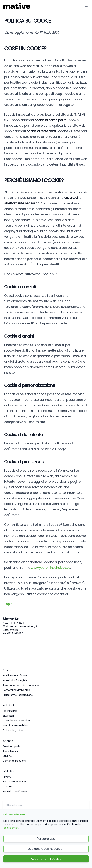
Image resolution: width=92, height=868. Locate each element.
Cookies (7, 786)
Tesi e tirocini (10, 751)
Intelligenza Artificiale (15, 675)
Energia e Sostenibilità (15, 725)
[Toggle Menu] (86, 6)
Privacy (7, 777)
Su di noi (7, 756)
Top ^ (8, 604)
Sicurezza (8, 716)
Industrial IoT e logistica (16, 680)
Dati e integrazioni (13, 730)
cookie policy (11, 828)
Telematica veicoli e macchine (21, 685)
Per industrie (10, 711)
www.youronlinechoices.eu (51, 568)
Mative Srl (11, 619)
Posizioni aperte (12, 746)
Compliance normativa (16, 721)
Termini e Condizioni (14, 782)
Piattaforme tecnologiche (18, 695)
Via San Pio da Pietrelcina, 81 (22, 626)
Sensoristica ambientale (17, 690)
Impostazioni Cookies (15, 791)
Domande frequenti (14, 761)
